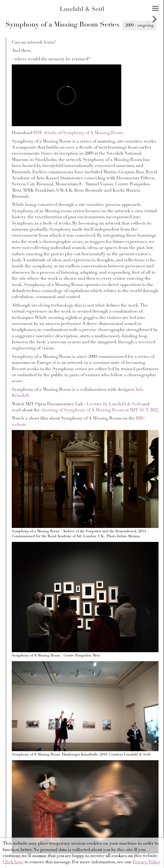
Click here (13, 862)
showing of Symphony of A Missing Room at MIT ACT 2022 (100, 410)
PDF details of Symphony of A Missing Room (78, 133)
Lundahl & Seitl (82, 10)
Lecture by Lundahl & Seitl (114, 404)
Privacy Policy (146, 862)
